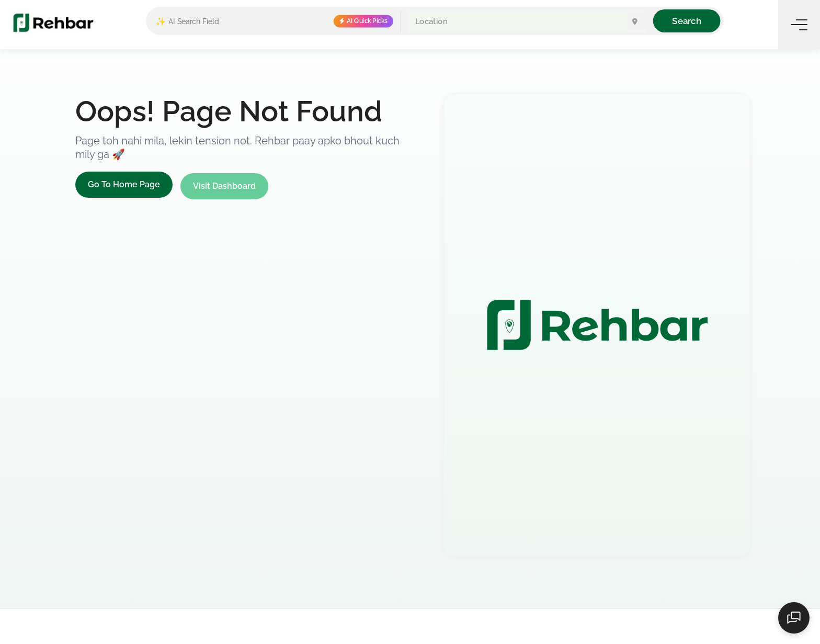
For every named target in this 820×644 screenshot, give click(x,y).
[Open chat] (794, 618)
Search (686, 21)
